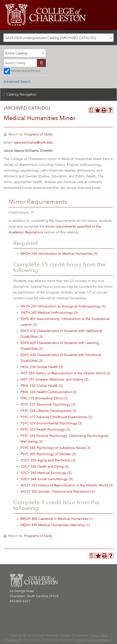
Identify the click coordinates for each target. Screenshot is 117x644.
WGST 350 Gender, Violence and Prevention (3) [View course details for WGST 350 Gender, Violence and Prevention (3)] (57, 492)
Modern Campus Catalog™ (95, 640)
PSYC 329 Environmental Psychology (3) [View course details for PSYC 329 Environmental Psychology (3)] (51, 423)
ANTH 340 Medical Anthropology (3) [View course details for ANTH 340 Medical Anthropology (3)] (49, 313)
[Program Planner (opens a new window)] (91, 110)
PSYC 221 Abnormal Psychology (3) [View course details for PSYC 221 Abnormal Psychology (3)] (48, 405)
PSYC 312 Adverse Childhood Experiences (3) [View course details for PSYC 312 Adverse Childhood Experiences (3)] (56, 417)
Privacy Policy (99, 635)
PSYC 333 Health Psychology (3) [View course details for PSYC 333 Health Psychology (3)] (45, 430)
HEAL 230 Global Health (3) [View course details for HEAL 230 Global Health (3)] (42, 367)
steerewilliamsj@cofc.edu (33, 143)
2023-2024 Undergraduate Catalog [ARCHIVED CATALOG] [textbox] (51, 38)
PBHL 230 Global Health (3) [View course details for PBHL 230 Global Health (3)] (42, 386)
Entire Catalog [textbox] (17, 53)
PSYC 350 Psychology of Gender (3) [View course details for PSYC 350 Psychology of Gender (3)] (48, 454)
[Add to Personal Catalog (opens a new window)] (98, 110)
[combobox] (58, 38)
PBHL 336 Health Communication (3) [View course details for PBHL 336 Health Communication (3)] (49, 392)
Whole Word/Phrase (26, 71)
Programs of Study (38, 134)
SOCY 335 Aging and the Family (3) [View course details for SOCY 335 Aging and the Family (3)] (48, 460)
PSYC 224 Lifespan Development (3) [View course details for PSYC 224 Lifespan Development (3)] (48, 411)
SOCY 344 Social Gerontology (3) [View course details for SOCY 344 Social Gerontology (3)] (47, 479)
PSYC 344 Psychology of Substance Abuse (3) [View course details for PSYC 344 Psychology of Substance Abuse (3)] (55, 448)
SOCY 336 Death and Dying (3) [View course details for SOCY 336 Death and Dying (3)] (45, 467)
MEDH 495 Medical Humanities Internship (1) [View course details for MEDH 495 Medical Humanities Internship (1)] (55, 525)
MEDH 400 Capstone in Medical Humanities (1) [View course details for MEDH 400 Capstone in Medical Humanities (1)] (57, 519)
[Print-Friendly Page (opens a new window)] (104, 110)
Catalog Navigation (21, 94)
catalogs (13, 640)
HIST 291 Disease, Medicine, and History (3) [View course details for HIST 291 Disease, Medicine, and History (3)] (54, 379)
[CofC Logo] (45, 15)
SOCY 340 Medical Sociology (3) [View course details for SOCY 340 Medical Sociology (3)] (46, 473)
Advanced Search (17, 82)
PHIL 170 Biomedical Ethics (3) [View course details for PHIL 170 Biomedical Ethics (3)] (44, 398)
